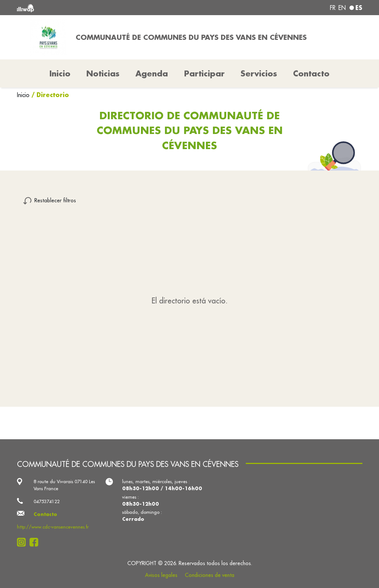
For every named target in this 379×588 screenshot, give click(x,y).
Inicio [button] (60, 73)
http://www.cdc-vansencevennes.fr (53, 527)
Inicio (24, 95)
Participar (204, 73)
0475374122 (46, 501)
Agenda (152, 73)
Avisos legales (161, 575)
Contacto (311, 73)
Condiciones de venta (210, 575)
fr (333, 8)
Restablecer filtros (55, 200)
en (342, 8)
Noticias (103, 73)
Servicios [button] (259, 73)
